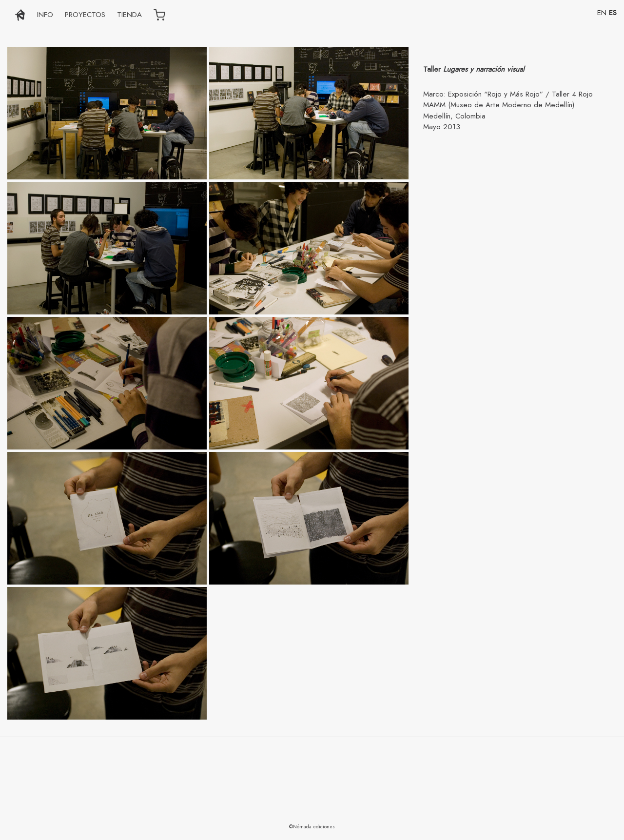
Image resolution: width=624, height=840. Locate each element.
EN (602, 13)
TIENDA (129, 15)
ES (613, 13)
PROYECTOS (85, 15)
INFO (45, 15)
